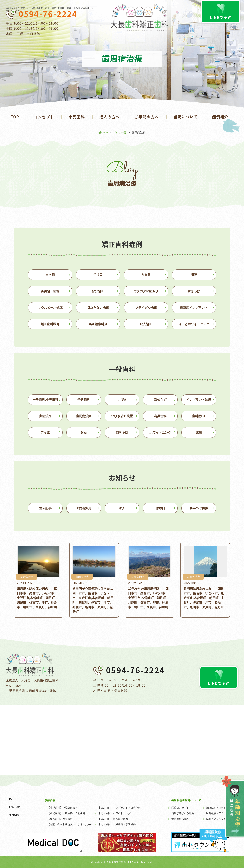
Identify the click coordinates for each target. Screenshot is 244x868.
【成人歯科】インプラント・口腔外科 (119, 808)
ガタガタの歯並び (146, 291)
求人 (122, 508)
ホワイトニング (160, 433)
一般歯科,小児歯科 (45, 400)
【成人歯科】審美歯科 (60, 819)
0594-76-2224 (48, 14)
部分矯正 (98, 291)
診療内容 (50, 800)
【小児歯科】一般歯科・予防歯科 (66, 813)
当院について (185, 117)
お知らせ (14, 807)
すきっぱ (194, 291)
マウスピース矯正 (50, 308)
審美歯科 (160, 416)
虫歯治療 (45, 416)
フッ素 (45, 433)
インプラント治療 (199, 400)
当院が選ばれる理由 (183, 813)
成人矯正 (146, 324)
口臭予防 (122, 433)
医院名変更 (84, 508)
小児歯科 (77, 117)
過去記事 (45, 508)
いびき (122, 400)
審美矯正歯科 (50, 291)
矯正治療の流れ (180, 819)
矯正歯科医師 (50, 324)
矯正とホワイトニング (194, 324)
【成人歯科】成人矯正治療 (113, 819)
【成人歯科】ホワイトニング (114, 813)
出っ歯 (50, 275)
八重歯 (146, 275)
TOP (15, 117)
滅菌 (199, 433)
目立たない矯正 (98, 308)
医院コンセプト (180, 808)
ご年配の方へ (147, 117)
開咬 (194, 275)
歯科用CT (199, 416)
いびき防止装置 (122, 416)
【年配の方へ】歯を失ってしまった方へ (70, 824)
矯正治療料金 (98, 324)
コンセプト (44, 117)
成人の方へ (110, 117)
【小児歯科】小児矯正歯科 (63, 808)
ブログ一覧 (120, 132)
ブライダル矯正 (146, 308)
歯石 (84, 433)
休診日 (160, 508)
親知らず (160, 400)
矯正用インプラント (194, 308)
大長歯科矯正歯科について (185, 800)
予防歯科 (84, 400)
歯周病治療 (84, 416)
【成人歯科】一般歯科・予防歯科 (117, 824)
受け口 (98, 275)
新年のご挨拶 (199, 508)
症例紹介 (220, 117)
